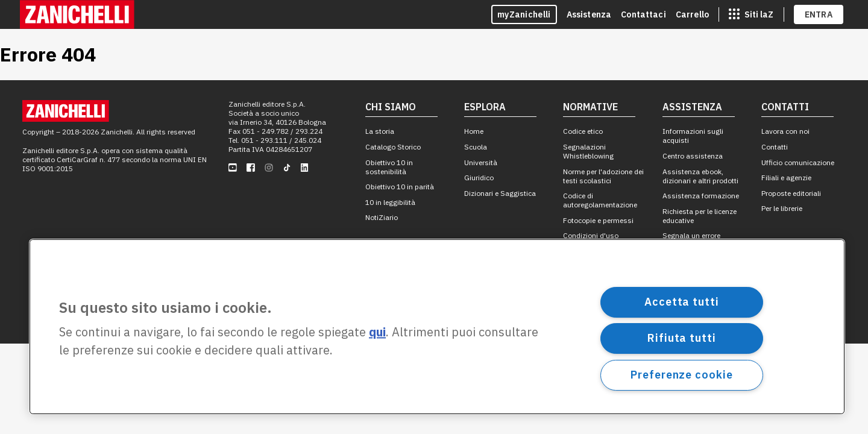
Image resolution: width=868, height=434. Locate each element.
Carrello (692, 14)
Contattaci (643, 14)
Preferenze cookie (681, 375)
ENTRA (819, 14)
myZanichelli (524, 14)
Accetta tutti (682, 302)
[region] (437, 327)
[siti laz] (751, 14)
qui (377, 332)
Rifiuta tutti (682, 338)
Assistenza (589, 14)
